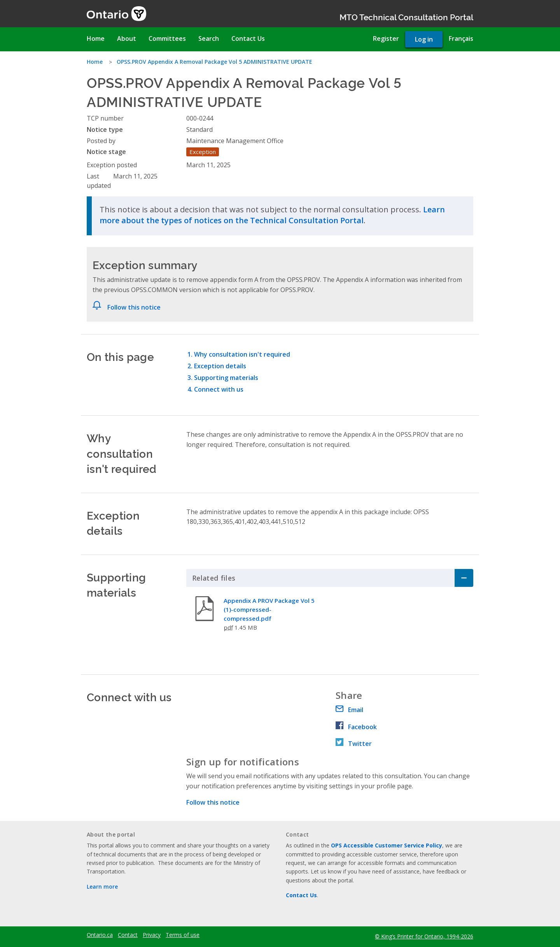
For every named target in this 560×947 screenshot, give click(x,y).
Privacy (152, 935)
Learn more (102, 887)
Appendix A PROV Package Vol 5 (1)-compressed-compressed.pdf (269, 609)
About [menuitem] (127, 39)
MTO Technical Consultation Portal (406, 17)
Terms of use (183, 935)
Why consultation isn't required (242, 354)
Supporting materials (226, 378)
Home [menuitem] (96, 39)
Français (461, 39)
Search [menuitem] (209, 39)
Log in (424, 39)
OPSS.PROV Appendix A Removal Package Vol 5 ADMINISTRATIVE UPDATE (214, 62)
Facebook (356, 727)
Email (349, 710)
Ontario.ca (100, 935)
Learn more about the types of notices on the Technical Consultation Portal (272, 215)
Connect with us (219, 389)
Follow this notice (134, 307)
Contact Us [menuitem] (248, 39)
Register (386, 39)
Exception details (220, 366)
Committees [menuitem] (167, 39)
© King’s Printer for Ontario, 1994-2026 (424, 936)
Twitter (354, 744)
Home (95, 62)
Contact (128, 935)
